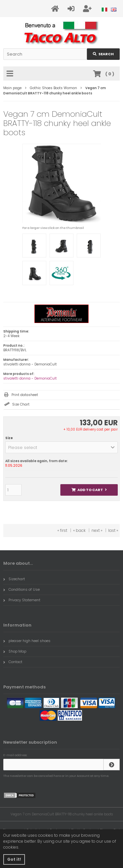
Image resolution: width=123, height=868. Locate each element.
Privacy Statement (22, 600)
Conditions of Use (21, 589)
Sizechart (14, 579)
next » (97, 530)
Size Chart (21, 404)
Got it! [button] (14, 859)
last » (113, 530)
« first (62, 530)
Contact (13, 662)
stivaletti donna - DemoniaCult (30, 378)
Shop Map (15, 651)
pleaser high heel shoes (27, 641)
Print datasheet (25, 395)
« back (79, 530)
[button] (61, 447)
